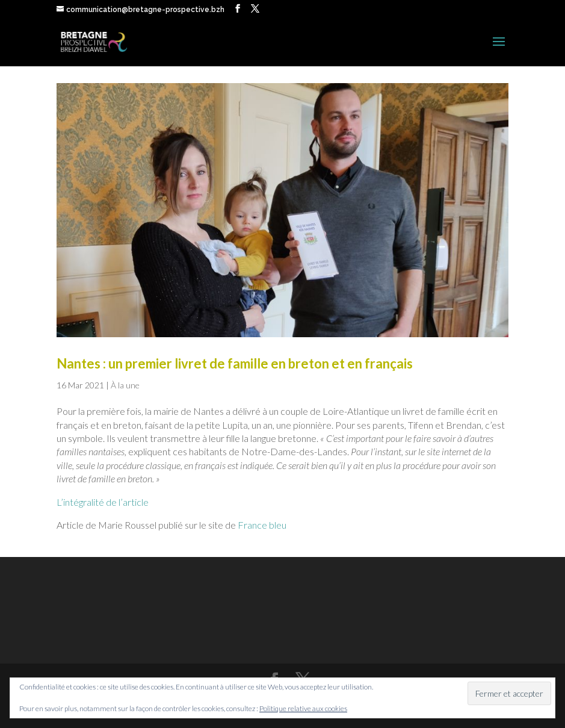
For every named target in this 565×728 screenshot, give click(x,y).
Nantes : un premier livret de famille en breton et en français (235, 363)
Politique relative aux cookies (303, 708)
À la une (125, 385)
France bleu (262, 525)
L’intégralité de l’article (103, 502)
